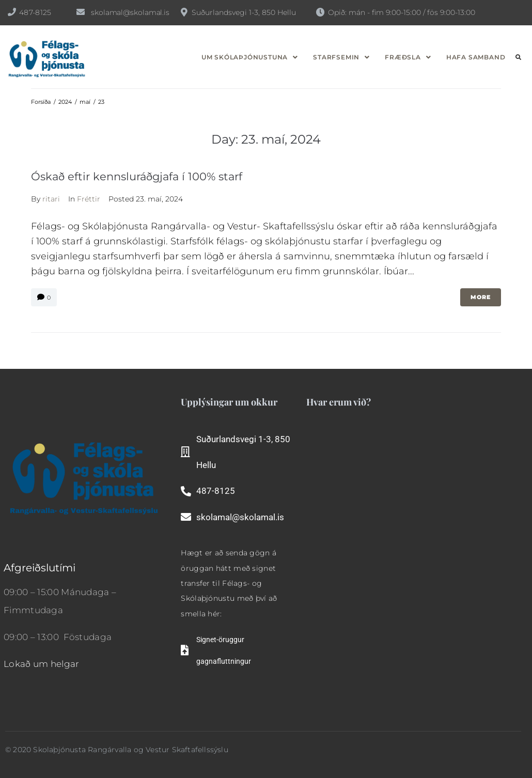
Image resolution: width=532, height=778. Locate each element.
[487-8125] (12, 12)
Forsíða (41, 102)
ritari (51, 199)
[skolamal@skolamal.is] (81, 12)
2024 (65, 102)
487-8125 (35, 12)
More (481, 297)
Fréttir (89, 199)
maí (85, 102)
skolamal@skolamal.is (130, 12)
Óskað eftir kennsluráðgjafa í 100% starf (137, 176)
